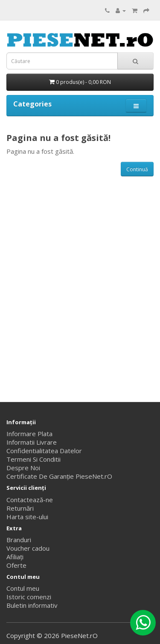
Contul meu (23, 588)
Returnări (20, 508)
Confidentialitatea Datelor (44, 451)
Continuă (137, 169)
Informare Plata (29, 434)
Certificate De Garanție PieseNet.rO (59, 476)
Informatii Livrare (32, 442)
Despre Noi (23, 468)
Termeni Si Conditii (33, 459)
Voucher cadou (28, 548)
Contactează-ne (30, 500)
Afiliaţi (15, 557)
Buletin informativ (32, 605)
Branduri (19, 540)
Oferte (16, 565)
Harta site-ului (27, 517)
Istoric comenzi (29, 597)
